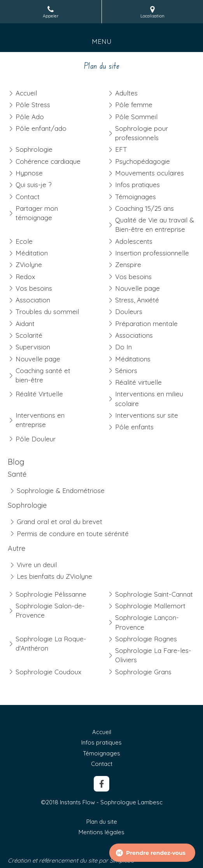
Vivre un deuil (37, 565)
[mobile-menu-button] (102, 42)
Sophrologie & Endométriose (61, 490)
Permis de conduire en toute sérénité (73, 534)
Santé (17, 474)
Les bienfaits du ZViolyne (54, 576)
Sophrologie (27, 505)
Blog (16, 462)
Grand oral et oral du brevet (59, 522)
